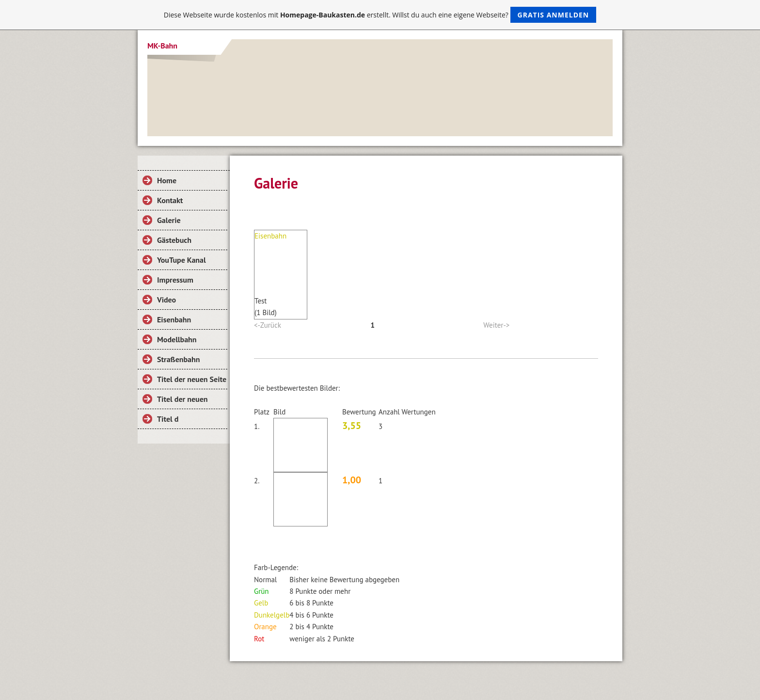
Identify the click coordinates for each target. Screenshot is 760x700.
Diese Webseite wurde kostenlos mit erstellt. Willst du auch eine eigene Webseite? (380, 15)
